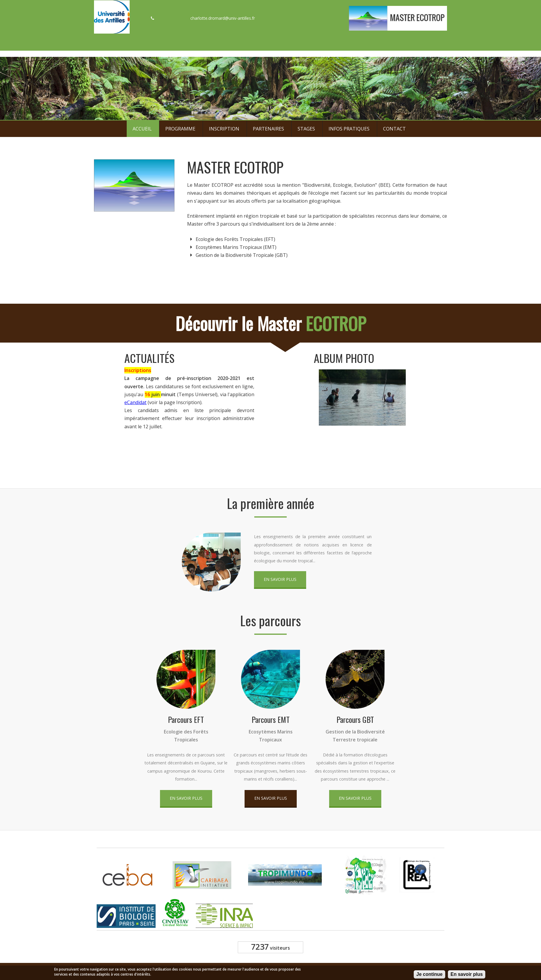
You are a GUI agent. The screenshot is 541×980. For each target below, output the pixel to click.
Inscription (224, 129)
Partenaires (268, 129)
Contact (394, 129)
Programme (180, 129)
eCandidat (134, 402)
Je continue (429, 975)
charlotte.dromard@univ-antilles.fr (223, 18)
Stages (306, 129)
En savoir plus (280, 579)
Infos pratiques (349, 129)
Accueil (142, 129)
